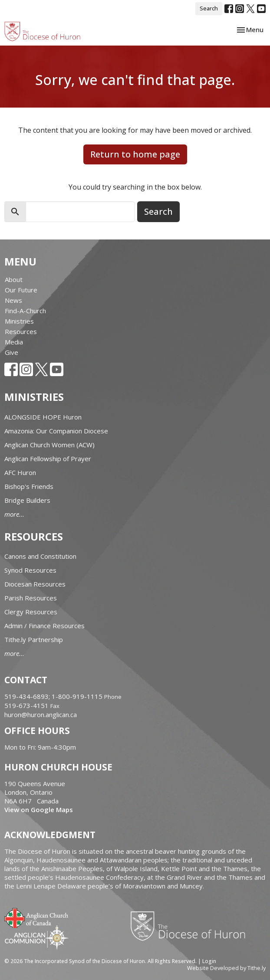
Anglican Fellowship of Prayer (48, 459)
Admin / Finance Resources (44, 626)
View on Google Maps (39, 810)
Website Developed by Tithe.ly (226, 968)
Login (209, 961)
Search (209, 8)
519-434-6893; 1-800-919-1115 (54, 696)
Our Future (21, 290)
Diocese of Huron (191, 926)
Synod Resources (30, 570)
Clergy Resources (31, 612)
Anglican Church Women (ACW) (49, 445)
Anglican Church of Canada (37, 917)
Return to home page (135, 154)
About (14, 279)
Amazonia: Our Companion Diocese (56, 431)
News (13, 300)
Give (12, 352)
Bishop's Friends (29, 486)
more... (14, 514)
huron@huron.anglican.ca (41, 715)
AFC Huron (20, 472)
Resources (21, 331)
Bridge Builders (27, 500)
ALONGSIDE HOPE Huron (43, 417)
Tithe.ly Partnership (34, 639)
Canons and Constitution (40, 556)
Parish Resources (31, 598)
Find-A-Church (25, 311)
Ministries (19, 321)
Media (14, 342)
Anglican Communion (37, 937)
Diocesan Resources (35, 584)
